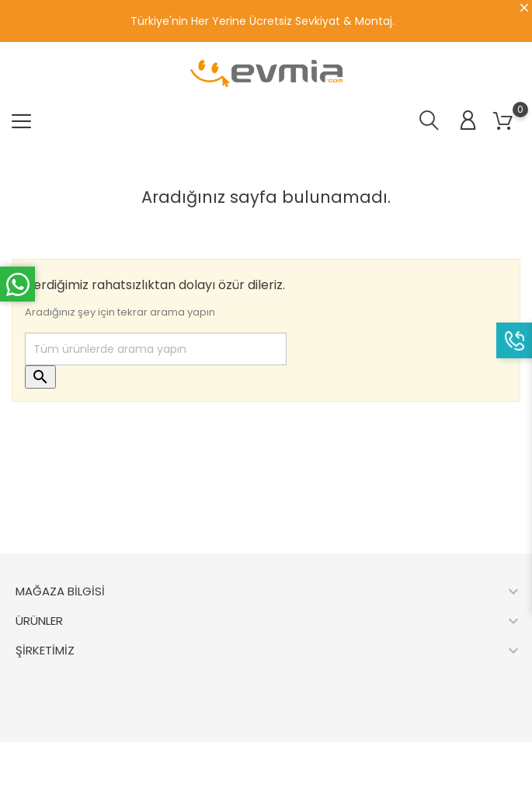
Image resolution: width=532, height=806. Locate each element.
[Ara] (156, 349)
